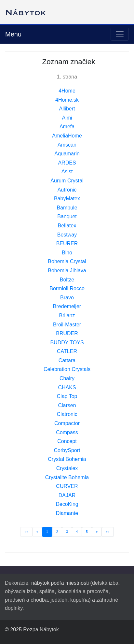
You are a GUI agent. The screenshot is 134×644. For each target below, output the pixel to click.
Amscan (67, 145)
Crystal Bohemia (67, 459)
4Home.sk (67, 100)
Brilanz (67, 315)
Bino (67, 253)
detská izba (105, 583)
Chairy (67, 378)
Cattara (67, 360)
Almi (67, 118)
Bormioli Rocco (67, 288)
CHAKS (67, 387)
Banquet (67, 216)
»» (107, 532)
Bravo (67, 298)
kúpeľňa (80, 600)
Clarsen (67, 405)
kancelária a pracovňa (83, 591)
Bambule (67, 208)
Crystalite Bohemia (67, 477)
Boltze (67, 280)
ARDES (67, 163)
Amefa (67, 127)
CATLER (67, 351)
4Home (67, 91)
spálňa (47, 591)
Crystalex (67, 468)
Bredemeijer (67, 306)
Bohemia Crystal (67, 261)
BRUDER (67, 333)
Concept (67, 441)
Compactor (67, 423)
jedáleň (59, 600)
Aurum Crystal (67, 181)
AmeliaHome (67, 136)
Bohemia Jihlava (67, 271)
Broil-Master (67, 325)
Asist (67, 172)
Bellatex (67, 226)
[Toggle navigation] (120, 34)
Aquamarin (67, 154)
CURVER (67, 486)
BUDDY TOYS (67, 343)
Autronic (67, 190)
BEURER (67, 243)
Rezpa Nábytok (41, 630)
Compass (67, 432)
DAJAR (67, 495)
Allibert (67, 109)
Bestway (67, 235)
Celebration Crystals (67, 369)
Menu (13, 34)
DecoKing (67, 504)
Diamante (67, 513)
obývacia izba (21, 591)
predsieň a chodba (26, 600)
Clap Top (67, 396)
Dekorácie (17, 583)
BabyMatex (67, 199)
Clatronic (67, 414)
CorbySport (67, 450)
